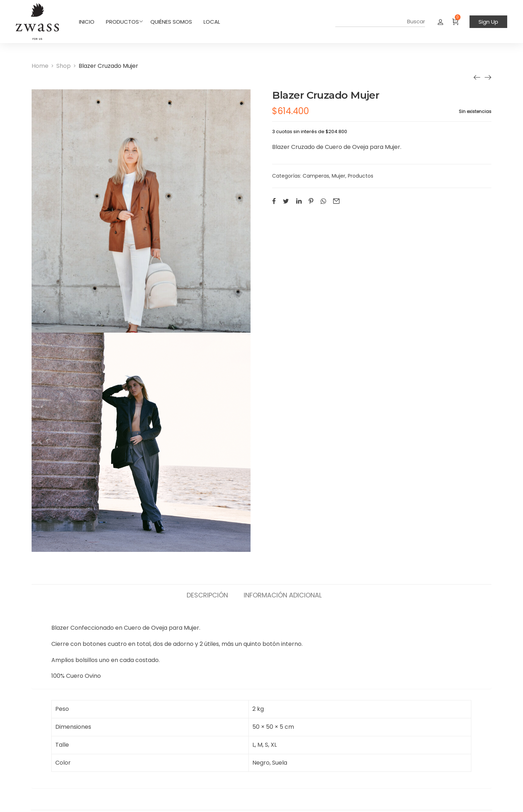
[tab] (207, 592)
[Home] (40, 66)
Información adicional (283, 595)
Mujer (338, 176)
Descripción (207, 595)
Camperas (316, 176)
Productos (361, 176)
